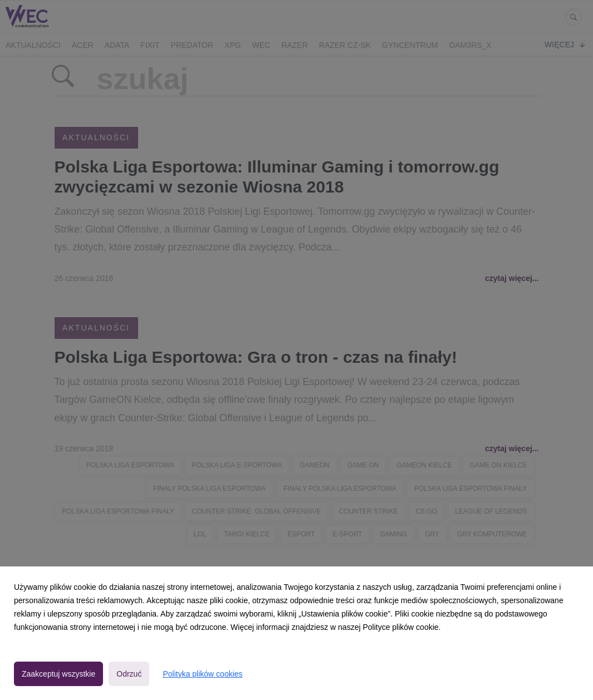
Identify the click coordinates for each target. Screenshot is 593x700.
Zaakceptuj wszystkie (58, 674)
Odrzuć (129, 674)
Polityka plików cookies (202, 674)
